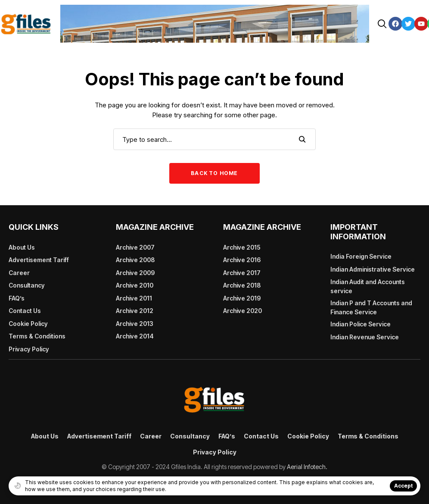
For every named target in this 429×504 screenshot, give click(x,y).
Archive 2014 (135, 336)
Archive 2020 (242, 311)
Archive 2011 (134, 298)
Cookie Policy (28, 324)
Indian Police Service (361, 324)
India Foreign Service (361, 256)
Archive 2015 (242, 247)
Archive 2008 (135, 260)
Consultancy (27, 285)
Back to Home (214, 173)
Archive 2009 (135, 273)
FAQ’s (17, 298)
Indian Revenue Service (365, 337)
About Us (22, 247)
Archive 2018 (242, 285)
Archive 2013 (135, 324)
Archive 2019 (242, 298)
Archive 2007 (135, 247)
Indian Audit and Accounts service (368, 286)
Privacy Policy (29, 349)
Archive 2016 (242, 260)
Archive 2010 (135, 285)
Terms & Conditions (37, 336)
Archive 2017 (242, 273)
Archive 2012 (135, 311)
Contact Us (25, 311)
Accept (403, 486)
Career (19, 273)
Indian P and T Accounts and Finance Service (371, 307)
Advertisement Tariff (39, 260)
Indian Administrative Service (373, 269)
